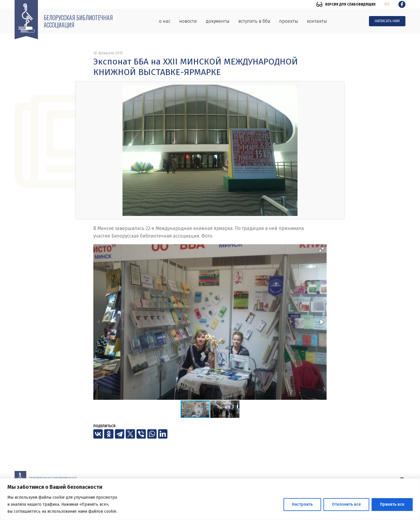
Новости (188, 21)
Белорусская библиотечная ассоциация (78, 21)
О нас (165, 21)
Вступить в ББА (254, 21)
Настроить (302, 504)
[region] (210, 499)
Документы (218, 21)
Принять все (392, 504)
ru (387, 4)
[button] (321, 249)
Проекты (289, 21)
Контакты (317, 21)
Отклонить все (346, 504)
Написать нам (387, 21)
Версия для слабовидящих (350, 4)
